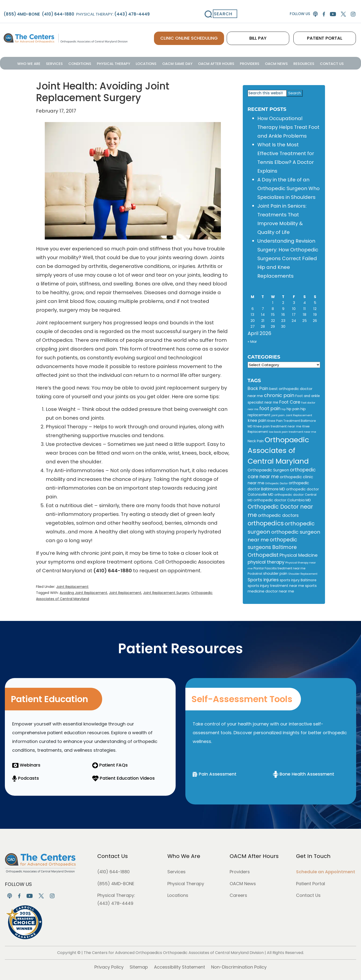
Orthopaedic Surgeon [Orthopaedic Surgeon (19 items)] (268, 470)
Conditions (95, 63)
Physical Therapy (124, 63)
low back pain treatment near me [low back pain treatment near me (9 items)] (292, 432)
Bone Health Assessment (304, 774)
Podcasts (26, 778)
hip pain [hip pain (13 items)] (293, 409)
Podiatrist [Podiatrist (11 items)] (255, 574)
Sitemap (139, 967)
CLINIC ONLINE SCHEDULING (223, 32)
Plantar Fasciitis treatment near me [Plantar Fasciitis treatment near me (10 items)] (279, 568)
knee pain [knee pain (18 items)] (257, 420)
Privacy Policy (109, 967)
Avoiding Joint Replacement (83, 593)
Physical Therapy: (106, 8)
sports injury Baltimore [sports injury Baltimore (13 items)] (298, 580)
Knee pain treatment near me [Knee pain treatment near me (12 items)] (277, 426)
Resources (285, 63)
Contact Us (308, 63)
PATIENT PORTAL (333, 32)
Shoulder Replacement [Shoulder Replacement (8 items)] (303, 574)
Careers (238, 895)
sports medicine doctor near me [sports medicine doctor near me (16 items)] (282, 588)
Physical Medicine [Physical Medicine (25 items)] (298, 555)
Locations (152, 63)
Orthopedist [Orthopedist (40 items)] (263, 555)
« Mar (252, 341)
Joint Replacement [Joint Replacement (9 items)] (299, 415)
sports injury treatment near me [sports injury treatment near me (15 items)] (276, 586)
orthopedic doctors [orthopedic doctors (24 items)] (278, 515)
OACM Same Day (178, 63)
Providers (239, 63)
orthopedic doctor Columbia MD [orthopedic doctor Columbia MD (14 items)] (282, 500)
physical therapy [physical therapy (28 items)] (266, 562)
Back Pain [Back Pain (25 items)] (258, 388)
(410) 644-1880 (113, 872)
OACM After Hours (211, 63)
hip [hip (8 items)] (284, 409)
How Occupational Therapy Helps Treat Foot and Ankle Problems (288, 127)
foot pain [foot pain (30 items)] (270, 409)
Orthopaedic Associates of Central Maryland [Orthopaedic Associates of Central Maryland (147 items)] (278, 450)
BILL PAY (283, 32)
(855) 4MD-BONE (116, 884)
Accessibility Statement (180, 967)
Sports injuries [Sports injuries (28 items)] (263, 580)
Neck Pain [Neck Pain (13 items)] (256, 441)
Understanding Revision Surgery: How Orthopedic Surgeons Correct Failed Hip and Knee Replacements (288, 258)
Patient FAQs (110, 765)
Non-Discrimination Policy (239, 967)
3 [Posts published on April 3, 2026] (294, 303)
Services (73, 63)
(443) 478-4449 (115, 903)
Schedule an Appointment (326, 872)
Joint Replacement (72, 587)
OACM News (262, 63)
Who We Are (52, 63)
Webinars (26, 765)
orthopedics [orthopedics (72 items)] (266, 523)
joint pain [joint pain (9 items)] (278, 415)
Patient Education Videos (123, 778)
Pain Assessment (215, 774)
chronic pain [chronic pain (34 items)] (279, 395)
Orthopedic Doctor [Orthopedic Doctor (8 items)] (276, 483)
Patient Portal (311, 884)
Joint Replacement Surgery (166, 593)
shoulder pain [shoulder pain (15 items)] (275, 574)
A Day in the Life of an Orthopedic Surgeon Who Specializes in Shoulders (289, 188)
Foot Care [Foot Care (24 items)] (290, 402)
